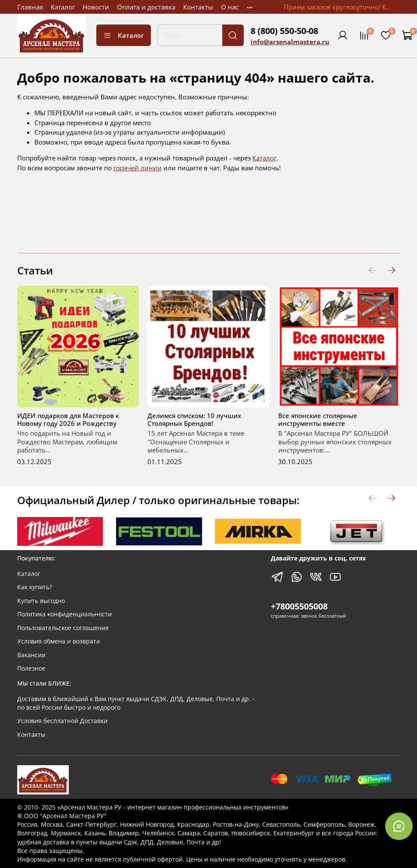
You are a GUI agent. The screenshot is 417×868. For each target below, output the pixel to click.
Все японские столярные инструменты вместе (318, 419)
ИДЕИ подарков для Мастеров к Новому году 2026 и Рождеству (68, 419)
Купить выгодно (41, 601)
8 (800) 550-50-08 (284, 31)
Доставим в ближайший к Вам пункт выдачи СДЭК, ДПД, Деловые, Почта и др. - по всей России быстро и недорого (136, 703)
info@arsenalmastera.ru (290, 42)
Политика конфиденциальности (64, 614)
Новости (96, 7)
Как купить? (35, 587)
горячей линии (138, 168)
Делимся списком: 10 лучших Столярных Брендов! (194, 419)
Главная (30, 7)
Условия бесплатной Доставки (62, 721)
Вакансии (31, 655)
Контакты (198, 7)
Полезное (31, 668)
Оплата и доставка (146, 7)
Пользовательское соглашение (63, 628)
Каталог (63, 7)
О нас (230, 7)
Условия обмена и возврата (58, 641)
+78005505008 (299, 606)
